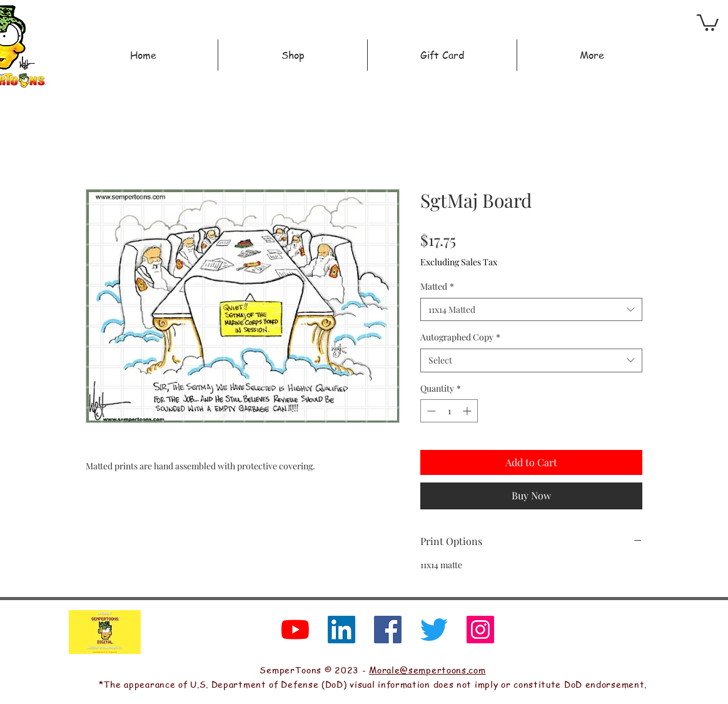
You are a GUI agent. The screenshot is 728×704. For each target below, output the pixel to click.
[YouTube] (295, 630)
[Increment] (468, 411)
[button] (708, 22)
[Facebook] (388, 630)
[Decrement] (430, 411)
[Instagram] (480, 630)
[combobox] (531, 310)
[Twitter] (434, 630)
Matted (437, 286)
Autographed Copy (460, 337)
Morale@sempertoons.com (427, 670)
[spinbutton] (449, 411)
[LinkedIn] (341, 630)
